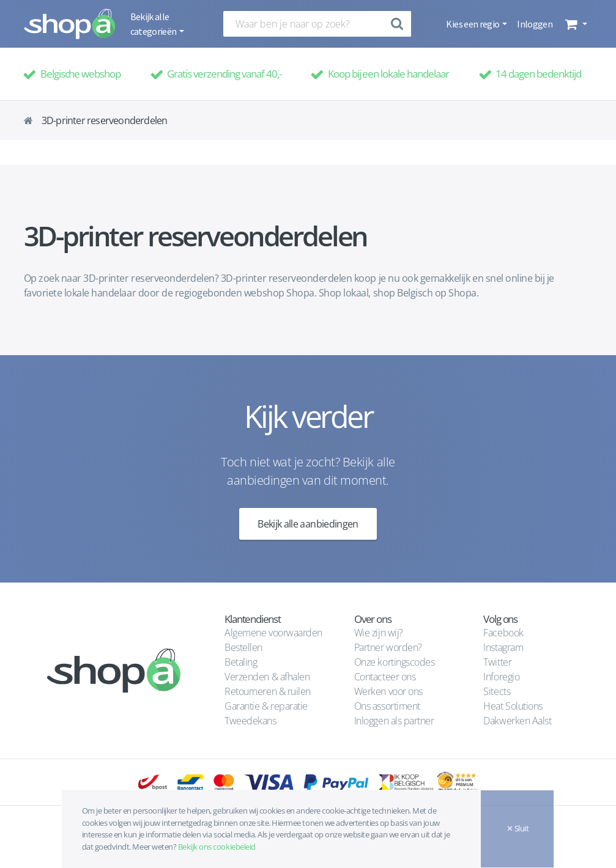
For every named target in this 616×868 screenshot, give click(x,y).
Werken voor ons (388, 691)
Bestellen (243, 647)
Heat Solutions (514, 706)
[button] (575, 24)
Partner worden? (388, 647)
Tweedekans (250, 721)
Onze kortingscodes (394, 662)
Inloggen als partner (394, 721)
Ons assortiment (387, 706)
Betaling (241, 662)
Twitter (497, 662)
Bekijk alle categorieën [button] (154, 24)
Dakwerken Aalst (518, 721)
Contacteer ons (385, 677)
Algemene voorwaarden (273, 633)
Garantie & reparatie (266, 706)
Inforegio (502, 677)
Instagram (503, 647)
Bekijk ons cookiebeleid (217, 847)
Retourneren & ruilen (267, 691)
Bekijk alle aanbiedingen (308, 524)
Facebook (503, 633)
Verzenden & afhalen (267, 677)
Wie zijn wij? (379, 633)
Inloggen (535, 24)
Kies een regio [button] (473, 24)
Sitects (498, 691)
